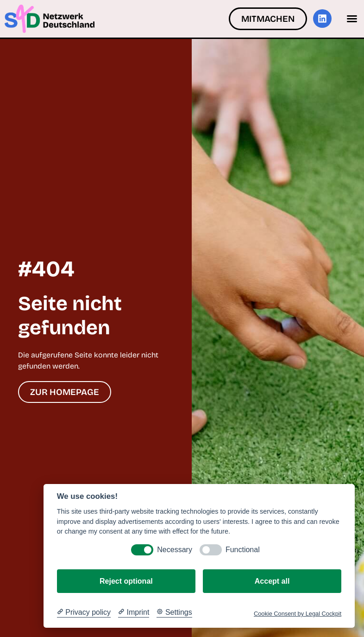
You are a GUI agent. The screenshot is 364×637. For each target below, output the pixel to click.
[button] (352, 19)
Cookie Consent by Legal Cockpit (298, 614)
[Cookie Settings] (174, 612)
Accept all (272, 581)
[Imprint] (134, 612)
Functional (243, 550)
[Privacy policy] (84, 612)
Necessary (175, 550)
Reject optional (126, 581)
